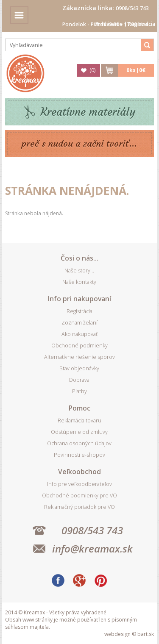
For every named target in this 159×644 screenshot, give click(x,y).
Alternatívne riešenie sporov (79, 357)
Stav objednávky (79, 368)
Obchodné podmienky (79, 346)
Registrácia (142, 24)
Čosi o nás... (79, 258)
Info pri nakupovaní (79, 299)
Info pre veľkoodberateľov (79, 484)
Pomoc (79, 408)
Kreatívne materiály (88, 112)
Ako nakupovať (79, 334)
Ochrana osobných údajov (79, 443)
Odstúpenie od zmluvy (79, 432)
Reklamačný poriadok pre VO (79, 507)
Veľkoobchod (79, 472)
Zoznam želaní (79, 323)
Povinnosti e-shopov (79, 455)
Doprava (79, 380)
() (92, 70)
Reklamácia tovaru (79, 421)
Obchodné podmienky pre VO (79, 495)
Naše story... (79, 271)
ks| (136, 70)
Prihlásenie (109, 24)
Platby (79, 391)
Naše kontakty (79, 282)
